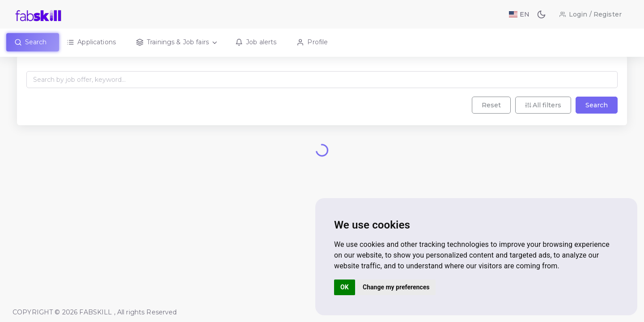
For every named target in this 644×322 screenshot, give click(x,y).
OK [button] (345, 287)
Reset (489, 118)
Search (595, 118)
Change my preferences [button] (396, 287)
